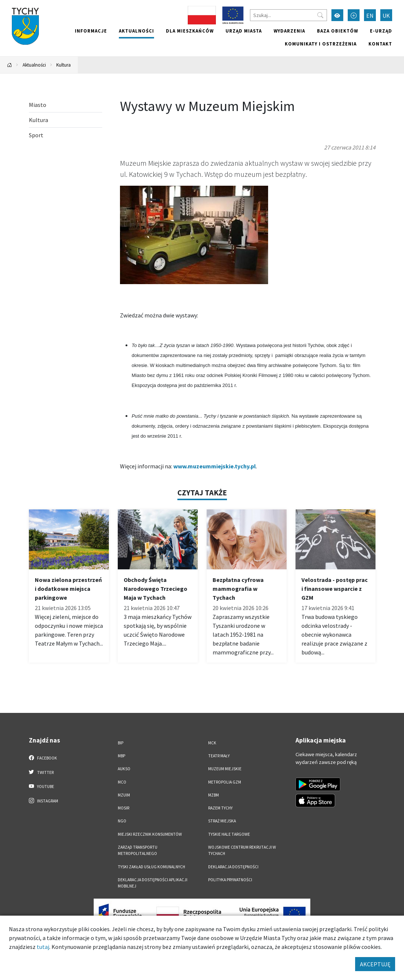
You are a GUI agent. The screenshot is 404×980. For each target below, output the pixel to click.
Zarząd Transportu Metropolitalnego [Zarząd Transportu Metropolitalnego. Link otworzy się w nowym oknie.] (138, 850)
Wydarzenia (289, 31)
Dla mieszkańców (190, 31)
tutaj (43, 947)
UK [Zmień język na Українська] (386, 16)
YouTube (42, 786)
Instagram (44, 801)
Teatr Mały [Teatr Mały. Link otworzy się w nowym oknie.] (219, 756)
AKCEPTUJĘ (375, 964)
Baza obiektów (338, 31)
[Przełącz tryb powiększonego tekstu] (354, 15)
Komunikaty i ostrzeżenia (321, 44)
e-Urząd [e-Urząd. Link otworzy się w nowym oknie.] (381, 31)
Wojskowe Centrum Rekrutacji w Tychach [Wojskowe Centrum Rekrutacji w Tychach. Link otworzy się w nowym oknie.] (242, 850)
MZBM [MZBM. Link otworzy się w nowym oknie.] (213, 795)
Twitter (41, 772)
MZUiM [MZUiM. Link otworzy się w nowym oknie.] (124, 795)
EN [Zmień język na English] (370, 16)
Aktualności (136, 31)
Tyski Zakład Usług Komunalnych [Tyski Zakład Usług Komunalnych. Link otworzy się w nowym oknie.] (151, 867)
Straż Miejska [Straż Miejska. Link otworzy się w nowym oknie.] (222, 821)
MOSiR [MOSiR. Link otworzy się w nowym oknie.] (123, 808)
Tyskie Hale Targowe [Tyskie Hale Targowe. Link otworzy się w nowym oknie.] (229, 834)
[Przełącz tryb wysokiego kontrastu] (337, 15)
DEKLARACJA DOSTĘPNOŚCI (233, 867)
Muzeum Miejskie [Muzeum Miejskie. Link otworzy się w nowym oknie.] (225, 769)
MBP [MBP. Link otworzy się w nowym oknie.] (121, 756)
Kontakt (380, 44)
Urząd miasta (244, 31)
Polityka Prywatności (230, 880)
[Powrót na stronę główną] (10, 65)
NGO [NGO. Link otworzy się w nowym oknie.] (122, 821)
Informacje (91, 31)
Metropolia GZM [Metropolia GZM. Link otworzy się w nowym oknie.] (225, 782)
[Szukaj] (288, 15)
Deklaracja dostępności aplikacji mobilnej (153, 883)
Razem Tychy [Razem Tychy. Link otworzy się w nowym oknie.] (220, 808)
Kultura (64, 65)
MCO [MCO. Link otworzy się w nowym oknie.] (122, 782)
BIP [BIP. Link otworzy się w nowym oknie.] (121, 743)
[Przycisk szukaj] (320, 15)
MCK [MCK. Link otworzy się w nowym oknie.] (212, 743)
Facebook (43, 758)
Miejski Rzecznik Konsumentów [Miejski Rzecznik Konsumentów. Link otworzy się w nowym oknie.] (150, 834)
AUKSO (124, 769)
